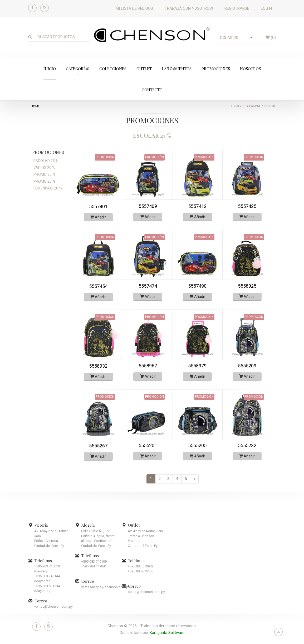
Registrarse (237, 8)
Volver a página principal (255, 106)
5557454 (98, 286)
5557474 (148, 286)
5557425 (247, 206)
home (35, 106)
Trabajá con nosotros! (189, 8)
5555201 (148, 445)
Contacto (152, 90)
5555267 (98, 446)
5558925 (247, 286)
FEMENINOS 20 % (48, 188)
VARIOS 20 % (44, 168)
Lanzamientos (177, 69)
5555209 (247, 366)
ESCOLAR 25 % (46, 161)
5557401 (98, 206)
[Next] (194, 479)
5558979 (197, 366)
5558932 (98, 366)
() (271, 38)
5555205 (197, 445)
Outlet (144, 69)
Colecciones (113, 69)
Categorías (78, 69)
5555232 (247, 445)
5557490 (197, 286)
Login (266, 8)
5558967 (148, 366)
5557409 (148, 206)
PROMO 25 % (44, 174)
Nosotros (250, 69)
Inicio (50, 69)
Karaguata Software (167, 633)
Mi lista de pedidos (134, 8)
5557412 (197, 206)
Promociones (216, 69)
